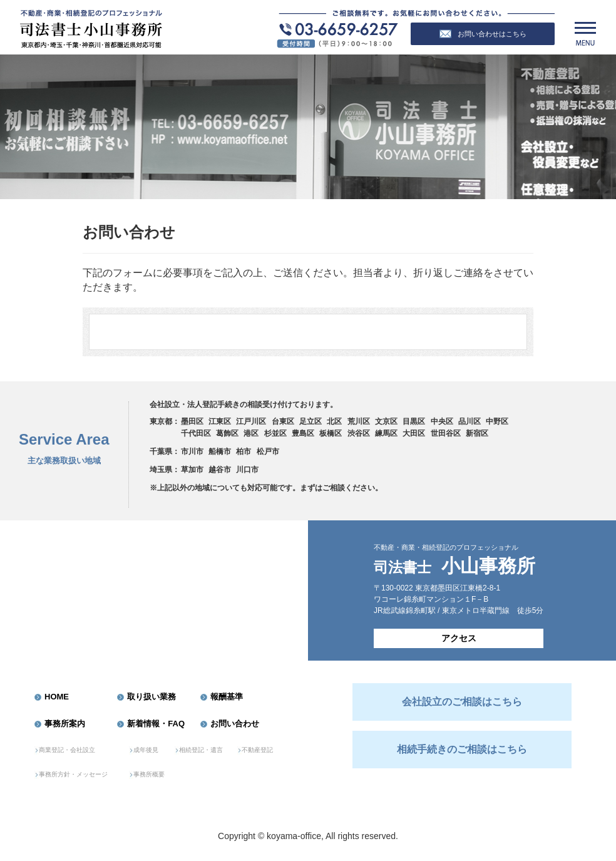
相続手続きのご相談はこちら (462, 749)
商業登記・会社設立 (67, 750)
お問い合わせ (235, 724)
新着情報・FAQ (156, 724)
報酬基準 (227, 697)
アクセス (459, 638)
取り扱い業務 (151, 697)
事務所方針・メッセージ (73, 774)
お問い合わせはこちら (483, 34)
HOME (57, 697)
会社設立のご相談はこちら (462, 702)
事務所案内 (65, 724)
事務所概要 (149, 774)
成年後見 (146, 750)
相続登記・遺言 (201, 750)
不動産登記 (257, 750)
